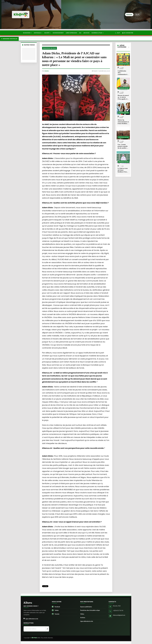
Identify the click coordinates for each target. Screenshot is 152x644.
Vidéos (82, 614)
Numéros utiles (98, 33)
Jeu (80, 33)
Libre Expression (71, 33)
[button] (118, 33)
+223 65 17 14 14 (118, 610)
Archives (86, 33)
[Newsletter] (47, 629)
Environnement (58, 33)
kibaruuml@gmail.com (119, 615)
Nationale (38, 33)
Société (47, 33)
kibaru (47, 71)
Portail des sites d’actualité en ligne (90, 610)
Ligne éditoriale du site (31, 619)
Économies (27, 33)
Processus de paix (49, 48)
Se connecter (128, 33)
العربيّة (137, 14)
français (129, 14)
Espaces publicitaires (86, 607)
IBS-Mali (34, 638)
